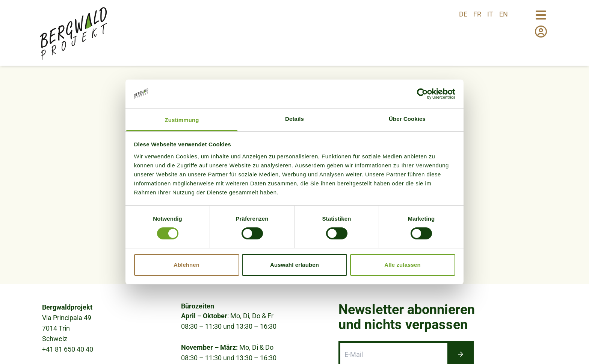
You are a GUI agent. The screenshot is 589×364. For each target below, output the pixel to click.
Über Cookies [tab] (407, 119)
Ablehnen (187, 265)
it (490, 14)
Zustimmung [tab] (182, 120)
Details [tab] (294, 119)
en (504, 14)
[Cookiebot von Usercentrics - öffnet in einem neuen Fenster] (422, 94)
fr (477, 14)
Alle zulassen (402, 265)
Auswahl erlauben (294, 265)
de (463, 14)
